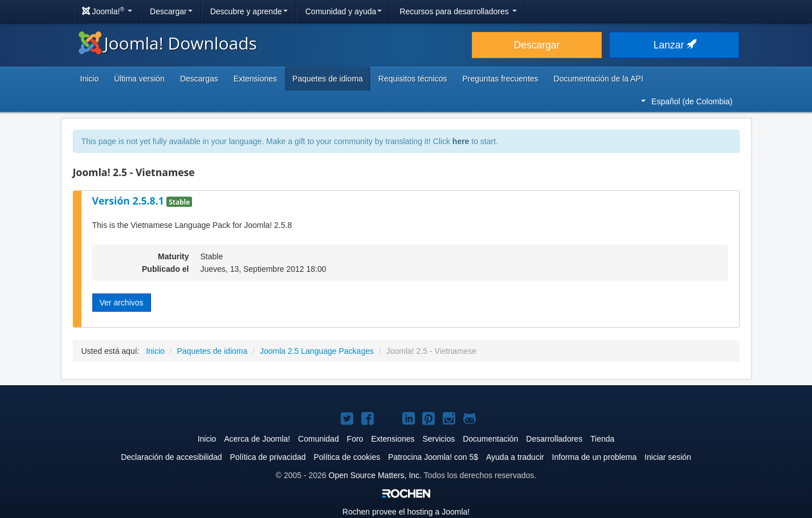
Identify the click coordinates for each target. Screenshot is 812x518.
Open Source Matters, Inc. (375, 475)
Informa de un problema (595, 457)
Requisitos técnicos (413, 79)
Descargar (171, 11)
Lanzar (674, 45)
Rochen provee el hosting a (406, 512)
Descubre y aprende (249, 11)
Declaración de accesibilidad (171, 457)
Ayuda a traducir (515, 457)
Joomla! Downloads (168, 43)
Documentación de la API (599, 79)
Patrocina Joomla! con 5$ (433, 457)
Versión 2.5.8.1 (130, 201)
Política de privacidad (268, 457)
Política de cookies (347, 457)
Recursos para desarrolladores (458, 11)
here (461, 141)
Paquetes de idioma (328, 79)
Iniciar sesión (668, 457)
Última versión (139, 79)
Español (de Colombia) (687, 101)
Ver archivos (122, 303)
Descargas (199, 79)
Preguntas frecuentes (500, 79)
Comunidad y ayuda (344, 11)
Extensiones (255, 79)
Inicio (90, 79)
